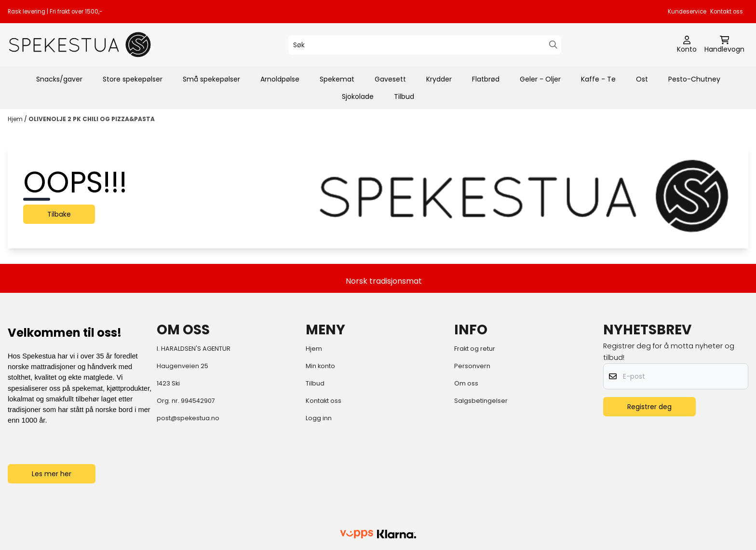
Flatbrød (486, 79)
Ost (642, 79)
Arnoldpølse (280, 79)
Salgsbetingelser (481, 401)
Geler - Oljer (540, 79)
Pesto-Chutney (694, 79)
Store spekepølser (133, 79)
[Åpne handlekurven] (724, 45)
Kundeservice (687, 12)
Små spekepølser (211, 79)
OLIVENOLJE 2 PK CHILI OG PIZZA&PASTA (92, 119)
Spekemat (337, 79)
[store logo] (80, 45)
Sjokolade (358, 96)
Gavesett (390, 79)
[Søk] (425, 45)
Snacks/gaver (59, 79)
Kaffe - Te (598, 79)
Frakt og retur (475, 349)
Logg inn (319, 418)
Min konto (320, 366)
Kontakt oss (727, 12)
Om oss (466, 383)
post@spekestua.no (188, 418)
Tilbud (404, 96)
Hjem (16, 119)
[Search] (553, 45)
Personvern (472, 366)
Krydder (439, 79)
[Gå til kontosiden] (687, 45)
